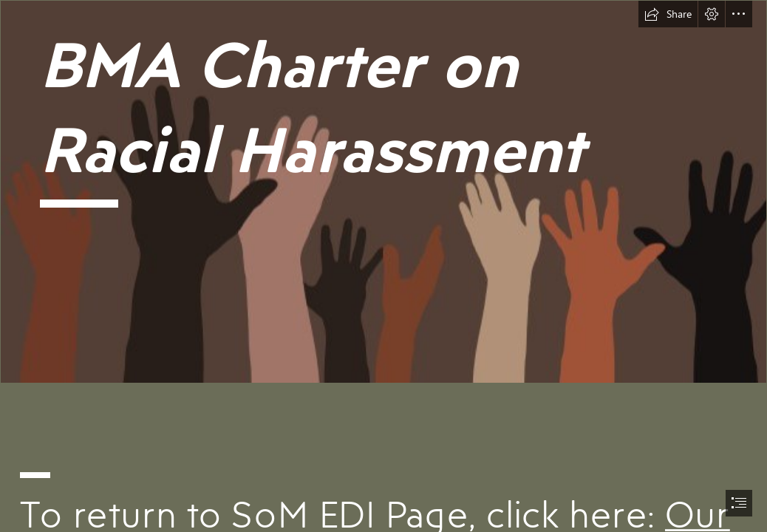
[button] (668, 14)
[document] (383, 266)
